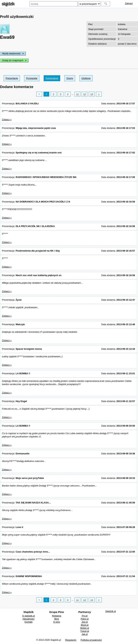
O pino (57, 622)
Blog (57, 619)
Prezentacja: (20, 103)
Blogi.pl (85, 625)
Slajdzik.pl (111, 611)
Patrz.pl (85, 619)
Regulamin (71, 640)
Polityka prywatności (91, 640)
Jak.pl (85, 634)
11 (77, 94)
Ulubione (86, 78)
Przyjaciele (32, 78)
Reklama (57, 616)
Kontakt (28, 622)
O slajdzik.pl (28, 616)
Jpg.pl (85, 622)
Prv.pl (85, 616)
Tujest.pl (85, 631)
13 (92, 94)
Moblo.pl (85, 628)
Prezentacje (12, 78)
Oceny (70, 78)
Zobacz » (7, 120)
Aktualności (28, 619)
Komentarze (52, 78)
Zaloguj (129, 3)
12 (84, 94)
